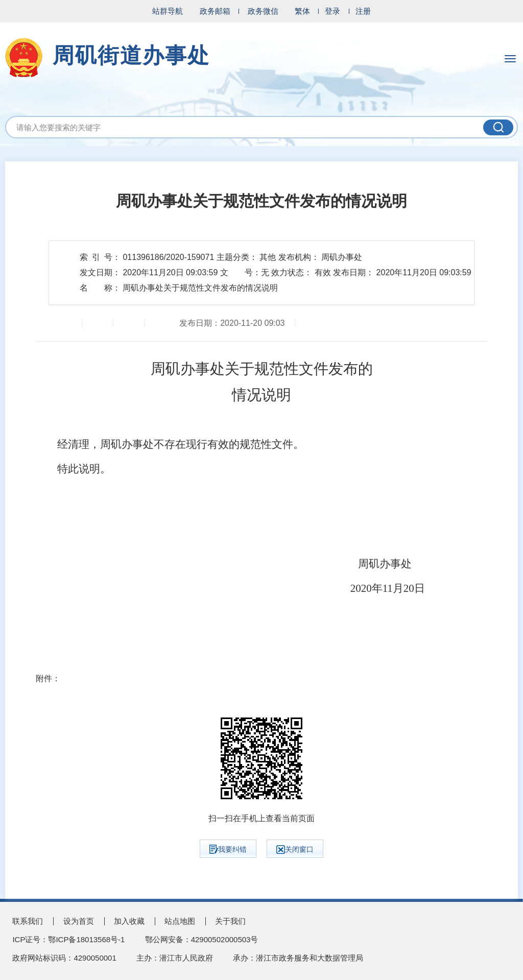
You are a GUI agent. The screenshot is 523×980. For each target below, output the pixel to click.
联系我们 (28, 921)
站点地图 (180, 921)
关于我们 (230, 921)
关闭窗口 (295, 850)
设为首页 (79, 921)
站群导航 (168, 11)
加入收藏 (129, 921)
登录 (332, 11)
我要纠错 (228, 849)
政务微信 (263, 11)
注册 (363, 11)
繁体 (302, 11)
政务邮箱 (215, 11)
